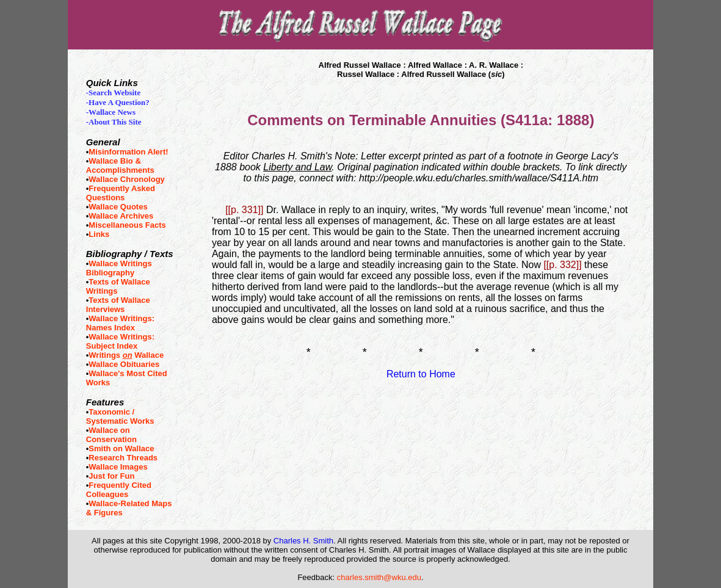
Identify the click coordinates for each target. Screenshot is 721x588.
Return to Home (421, 374)
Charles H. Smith (303, 541)
